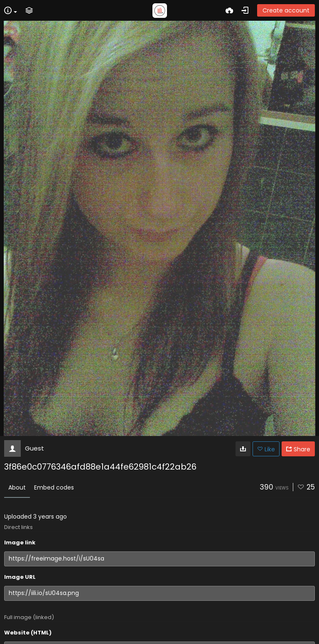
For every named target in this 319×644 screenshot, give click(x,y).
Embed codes (54, 487)
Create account (286, 10)
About (17, 487)
